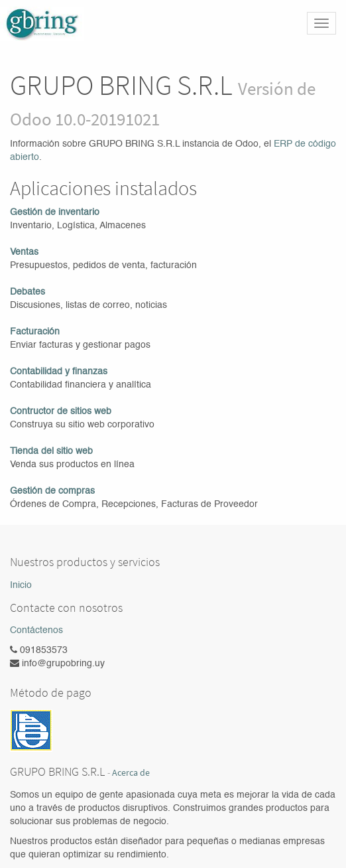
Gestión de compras (52, 491)
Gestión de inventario (55, 212)
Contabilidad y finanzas (59, 372)
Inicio (21, 585)
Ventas (24, 252)
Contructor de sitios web (61, 411)
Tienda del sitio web (51, 451)
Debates (28, 292)
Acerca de (131, 773)
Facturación (35, 332)
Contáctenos (36, 630)
